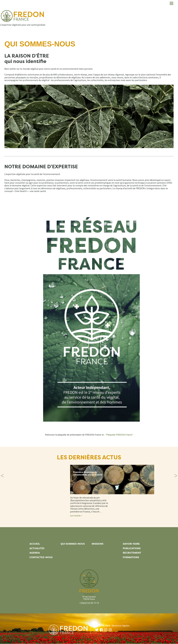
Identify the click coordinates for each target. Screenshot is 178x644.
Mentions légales (121, 625)
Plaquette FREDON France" (120, 435)
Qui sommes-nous (73, 544)
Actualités (37, 548)
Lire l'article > (76, 516)
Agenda (35, 553)
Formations (131, 557)
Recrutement (132, 553)
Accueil (35, 544)
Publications (132, 548)
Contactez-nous (41, 557)
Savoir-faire (131, 544)
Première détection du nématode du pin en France (88, 473)
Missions (97, 544)
